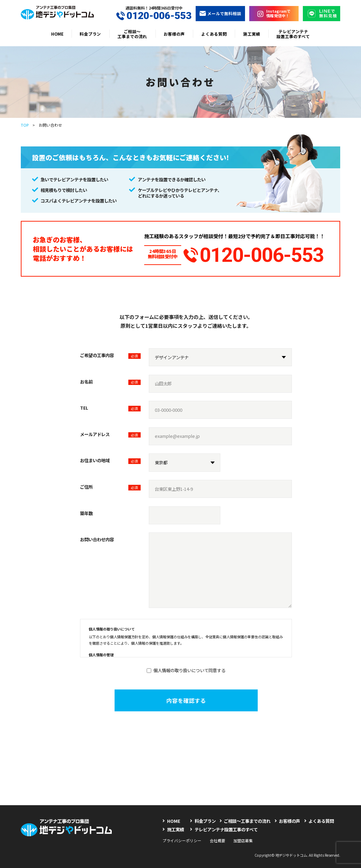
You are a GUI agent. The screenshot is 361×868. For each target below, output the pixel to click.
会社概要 (218, 838)
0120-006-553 (154, 16)
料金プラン (90, 34)
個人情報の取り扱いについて (112, 626)
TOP (25, 125)
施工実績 (252, 34)
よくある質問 (214, 34)
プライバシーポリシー (182, 838)
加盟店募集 (243, 838)
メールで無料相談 (220, 13)
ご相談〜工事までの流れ (132, 34)
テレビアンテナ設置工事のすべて (293, 34)
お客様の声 (174, 34)
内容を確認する (186, 698)
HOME (57, 34)
